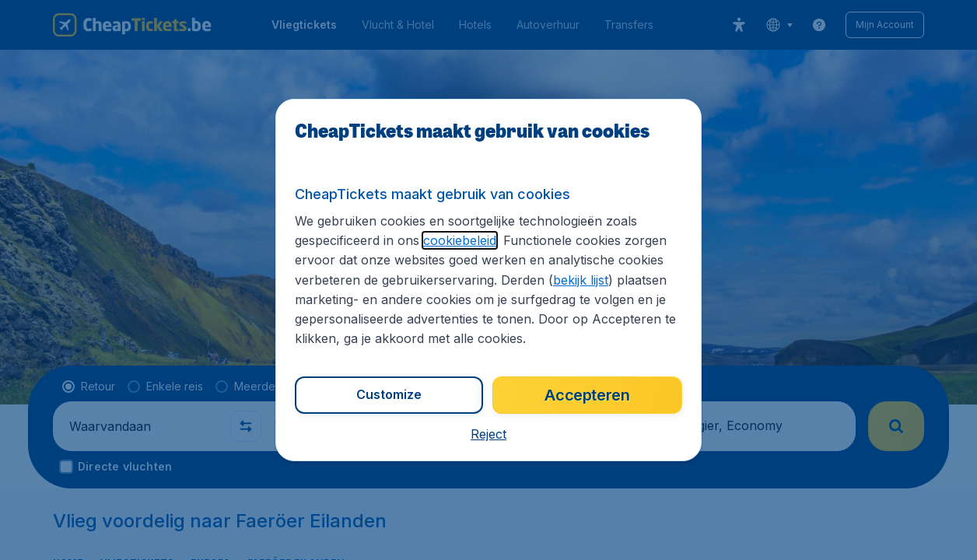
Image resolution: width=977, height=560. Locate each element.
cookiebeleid (460, 240)
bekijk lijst (581, 280)
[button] (488, 434)
